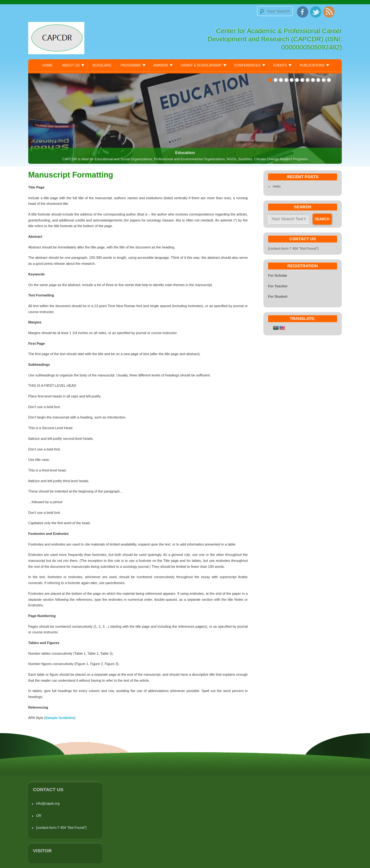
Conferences (247, 65)
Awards (161, 65)
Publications (312, 65)
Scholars (102, 65)
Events (280, 65)
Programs (131, 65)
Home (48, 65)
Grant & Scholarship (201, 65)
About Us (71, 65)
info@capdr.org (48, 803)
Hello (277, 186)
